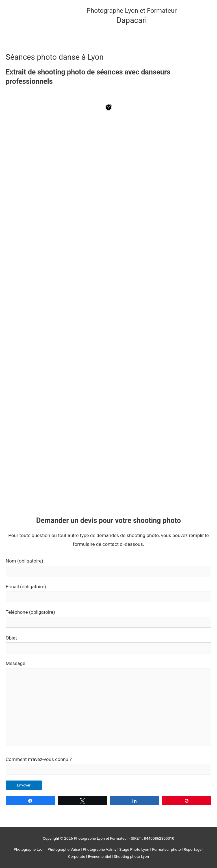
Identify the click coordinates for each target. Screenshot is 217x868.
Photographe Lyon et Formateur (132, 11)
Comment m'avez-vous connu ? (108, 766)
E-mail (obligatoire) (108, 593)
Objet (108, 644)
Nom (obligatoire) (108, 567)
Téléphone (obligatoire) (108, 618)
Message (108, 705)
